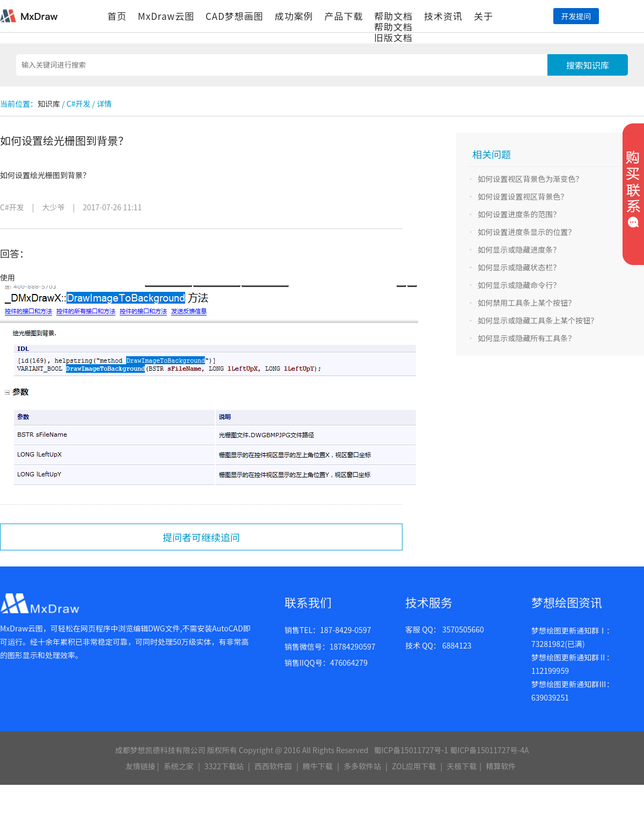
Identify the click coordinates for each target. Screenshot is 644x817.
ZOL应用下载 (414, 766)
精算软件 (501, 766)
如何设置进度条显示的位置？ (526, 232)
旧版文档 (393, 37)
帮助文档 (393, 16)
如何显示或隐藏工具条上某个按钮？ (538, 320)
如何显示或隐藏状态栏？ (519, 267)
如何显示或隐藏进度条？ (519, 249)
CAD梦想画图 (235, 16)
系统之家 (179, 766)
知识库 (49, 104)
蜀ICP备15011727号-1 (411, 750)
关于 (484, 16)
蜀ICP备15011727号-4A (489, 750)
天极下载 (462, 766)
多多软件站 (362, 766)
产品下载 (343, 16)
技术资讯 (443, 16)
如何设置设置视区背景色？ (523, 196)
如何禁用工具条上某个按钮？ (526, 303)
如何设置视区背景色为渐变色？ (530, 179)
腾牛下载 (318, 766)
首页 (117, 16)
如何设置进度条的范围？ (519, 214)
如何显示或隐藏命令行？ (519, 285)
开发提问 (576, 16)
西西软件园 (273, 766)
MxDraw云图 (166, 16)
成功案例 (294, 16)
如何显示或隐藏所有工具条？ (526, 338)
